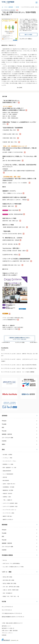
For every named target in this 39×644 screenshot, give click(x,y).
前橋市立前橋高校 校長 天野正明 (11, 240)
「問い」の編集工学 (7, 500)
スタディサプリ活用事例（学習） (10, 506)
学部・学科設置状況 (7, 593)
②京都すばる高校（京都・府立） (11, 134)
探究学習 (5, 477)
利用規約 (4, 635)
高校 (3, 449)
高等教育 (5, 416)
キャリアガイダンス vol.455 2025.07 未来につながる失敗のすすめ (19, 368)
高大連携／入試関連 (7, 454)
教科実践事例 (6, 480)
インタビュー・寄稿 (7, 458)
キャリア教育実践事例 (8, 474)
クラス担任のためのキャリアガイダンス (12, 613)
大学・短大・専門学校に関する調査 (11, 587)
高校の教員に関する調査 (8, 580)
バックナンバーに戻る (20, 342)
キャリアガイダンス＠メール (10, 510)
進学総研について (6, 626)
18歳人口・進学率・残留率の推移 (11, 590)
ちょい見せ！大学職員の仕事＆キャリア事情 (13, 567)
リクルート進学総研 (8, 7)
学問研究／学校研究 (7, 493)
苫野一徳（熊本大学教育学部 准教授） (12, 161)
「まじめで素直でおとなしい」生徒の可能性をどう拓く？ (11, 101)
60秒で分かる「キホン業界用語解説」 (12, 563)
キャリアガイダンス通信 (8, 513)
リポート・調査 (7, 572)
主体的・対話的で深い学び (9, 484)
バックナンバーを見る (26, 39)
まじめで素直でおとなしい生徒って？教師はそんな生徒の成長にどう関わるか (14, 108)
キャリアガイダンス (7, 610)
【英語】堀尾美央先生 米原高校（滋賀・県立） (14, 227)
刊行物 (17, 7)
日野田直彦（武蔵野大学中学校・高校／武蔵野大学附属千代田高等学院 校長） (19, 170)
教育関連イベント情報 (8, 464)
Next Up (5, 560)
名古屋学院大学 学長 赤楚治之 (10, 255)
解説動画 (5, 525)
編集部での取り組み (7, 516)
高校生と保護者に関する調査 (10, 583)
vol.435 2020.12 (6, 342)
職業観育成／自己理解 (8, 490)
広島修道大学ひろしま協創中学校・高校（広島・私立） (16, 261)
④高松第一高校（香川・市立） (10, 142)
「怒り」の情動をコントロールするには (12, 193)
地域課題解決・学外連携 (8, 487)
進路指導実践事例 (7, 471)
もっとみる (20, 87)
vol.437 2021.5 (33, 342)
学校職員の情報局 (7, 555)
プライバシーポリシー (7, 633)
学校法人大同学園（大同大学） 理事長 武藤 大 (14, 251)
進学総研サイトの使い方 (8, 628)
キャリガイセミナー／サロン (10, 461)
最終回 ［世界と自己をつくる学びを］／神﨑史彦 (15, 200)
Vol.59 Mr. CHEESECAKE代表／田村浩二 (12, 234)
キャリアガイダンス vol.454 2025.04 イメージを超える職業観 (18, 372)
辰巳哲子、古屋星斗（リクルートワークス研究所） (15, 183)
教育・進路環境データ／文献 (10, 467)
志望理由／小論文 (7, 497)
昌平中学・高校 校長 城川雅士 (10, 244)
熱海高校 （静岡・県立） (9, 206)
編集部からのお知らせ (8, 519)
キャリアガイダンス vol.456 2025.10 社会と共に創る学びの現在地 (19, 365)
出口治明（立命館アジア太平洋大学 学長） (13, 152)
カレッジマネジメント (7, 607)
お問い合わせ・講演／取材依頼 (10, 631)
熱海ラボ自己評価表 (10, 210)
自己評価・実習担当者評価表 (13, 214)
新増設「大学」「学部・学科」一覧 (11, 596)
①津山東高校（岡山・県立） (10, 130)
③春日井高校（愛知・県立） (10, 138)
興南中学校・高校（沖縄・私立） (11, 221)
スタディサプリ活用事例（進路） (10, 503)
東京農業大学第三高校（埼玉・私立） (12, 265)
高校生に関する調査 (7, 577)
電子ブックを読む (28, 35)
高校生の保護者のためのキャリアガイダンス (13, 617)
